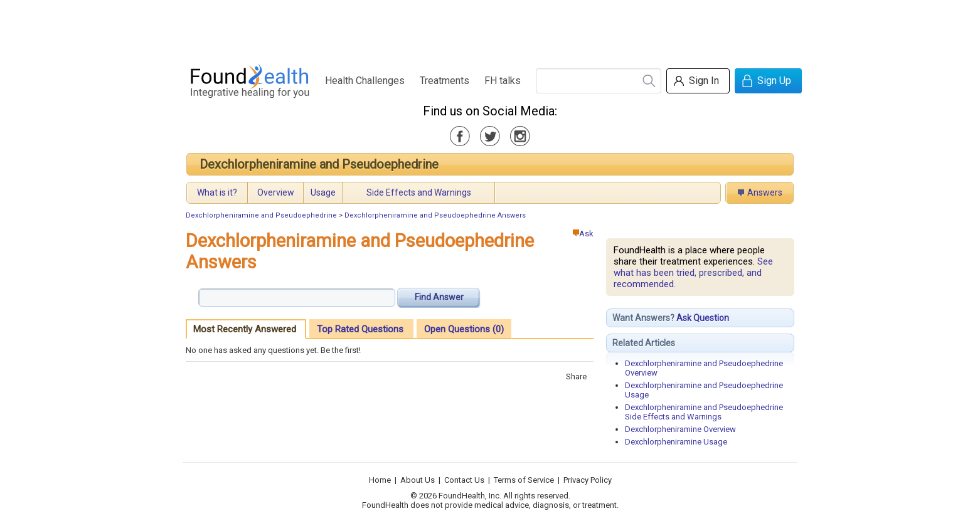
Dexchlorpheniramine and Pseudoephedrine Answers (435, 215)
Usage (323, 192)
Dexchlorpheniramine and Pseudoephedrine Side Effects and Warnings (704, 412)
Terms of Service (524, 480)
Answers (765, 192)
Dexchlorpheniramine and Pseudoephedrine (319, 164)
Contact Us (464, 480)
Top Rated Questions (360, 329)
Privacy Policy (588, 480)
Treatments (445, 81)
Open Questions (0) (464, 329)
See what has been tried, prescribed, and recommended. (693, 273)
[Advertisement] (489, 28)
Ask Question (703, 318)
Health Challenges (365, 81)
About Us (418, 480)
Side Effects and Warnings (419, 192)
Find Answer (439, 297)
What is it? (217, 192)
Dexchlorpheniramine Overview (680, 429)
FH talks (503, 81)
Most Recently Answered (245, 329)
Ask (583, 234)
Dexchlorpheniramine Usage (676, 442)
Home (380, 480)
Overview (276, 192)
